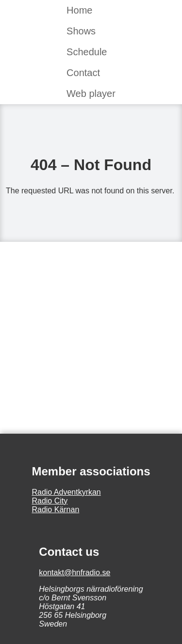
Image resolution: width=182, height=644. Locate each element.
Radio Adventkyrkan (66, 492)
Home (79, 10)
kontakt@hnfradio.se (74, 573)
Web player (91, 94)
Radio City (50, 501)
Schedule (87, 52)
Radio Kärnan (55, 510)
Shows (81, 31)
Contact (83, 73)
